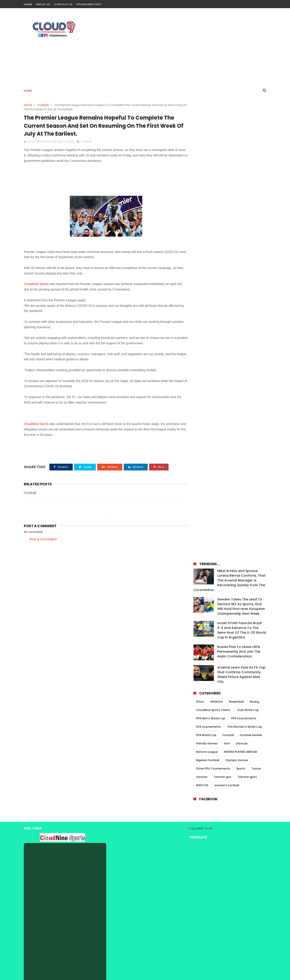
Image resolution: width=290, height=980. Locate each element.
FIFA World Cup (206, 290)
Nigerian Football (208, 315)
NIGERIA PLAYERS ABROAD (241, 307)
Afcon (200, 256)
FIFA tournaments (244, 273)
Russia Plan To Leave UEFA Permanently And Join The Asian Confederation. (239, 206)
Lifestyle (242, 298)
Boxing (255, 256)
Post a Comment (43, 539)
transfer (202, 332)
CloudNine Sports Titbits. (213, 265)
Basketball (236, 256)
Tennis (256, 323)
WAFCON (202, 340)
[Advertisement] (184, 47)
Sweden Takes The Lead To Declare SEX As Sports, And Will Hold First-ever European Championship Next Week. (241, 161)
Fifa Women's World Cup (245, 282)
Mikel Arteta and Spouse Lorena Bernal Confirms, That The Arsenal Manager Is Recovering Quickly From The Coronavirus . (230, 135)
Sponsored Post (89, 4)
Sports (241, 323)
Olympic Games (237, 315)
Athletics (217, 256)
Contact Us (63, 4)
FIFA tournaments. (209, 282)
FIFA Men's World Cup (211, 273)
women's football (227, 340)
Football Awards (251, 290)
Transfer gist (222, 332)
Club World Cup (248, 265)
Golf (227, 298)
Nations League (207, 307)
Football (43, 105)
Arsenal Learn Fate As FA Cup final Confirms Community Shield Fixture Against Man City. (241, 229)
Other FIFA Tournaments (213, 323)
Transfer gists (247, 332)
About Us (43, 4)
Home (28, 4)
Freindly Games (207, 298)
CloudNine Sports (36, 284)
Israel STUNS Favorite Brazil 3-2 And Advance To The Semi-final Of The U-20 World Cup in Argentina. (242, 185)
